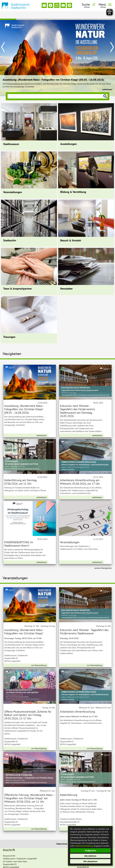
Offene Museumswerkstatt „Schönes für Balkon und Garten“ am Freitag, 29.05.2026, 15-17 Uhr (28, 708)
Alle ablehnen (90, 856)
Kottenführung (69, 787)
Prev (3, 40)
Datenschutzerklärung (84, 846)
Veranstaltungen (70, 535)
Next (112, 40)
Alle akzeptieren (90, 861)
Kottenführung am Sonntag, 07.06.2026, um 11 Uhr (21, 474)
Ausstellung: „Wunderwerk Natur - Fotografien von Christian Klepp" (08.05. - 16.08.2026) (53, 72)
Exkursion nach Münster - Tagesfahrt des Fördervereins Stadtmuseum (84, 624)
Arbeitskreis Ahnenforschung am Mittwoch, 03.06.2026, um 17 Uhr (80, 474)
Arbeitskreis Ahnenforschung (77, 704)
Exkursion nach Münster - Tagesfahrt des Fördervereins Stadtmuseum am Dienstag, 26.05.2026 (77, 403)
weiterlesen (107, 82)
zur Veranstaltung (39, 658)
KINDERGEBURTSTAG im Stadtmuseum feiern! (19, 536)
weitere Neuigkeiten (103, 561)
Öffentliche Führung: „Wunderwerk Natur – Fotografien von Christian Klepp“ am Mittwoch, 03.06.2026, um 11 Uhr (30, 791)
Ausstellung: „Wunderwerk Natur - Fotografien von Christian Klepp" (24, 624)
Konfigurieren (90, 851)
